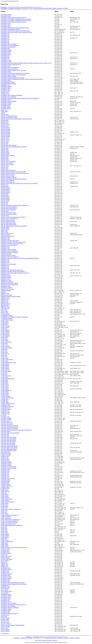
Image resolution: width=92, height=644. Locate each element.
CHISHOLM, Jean (5, 266)
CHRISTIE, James (5, 299)
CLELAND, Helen (5, 436)
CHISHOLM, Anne (5, 246)
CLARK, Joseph (4, 361)
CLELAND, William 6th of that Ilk (9, 449)
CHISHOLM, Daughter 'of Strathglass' (9, 252)
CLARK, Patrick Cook (6, 376)
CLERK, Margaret (5, 536)
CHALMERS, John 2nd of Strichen (9, 44)
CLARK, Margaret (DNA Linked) (8, 362)
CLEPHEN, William (5, 484)
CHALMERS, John (5, 48)
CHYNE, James (4, 311)
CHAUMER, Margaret (6, 109)
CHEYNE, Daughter (5, 128)
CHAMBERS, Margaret (6, 86)
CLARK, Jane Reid (5, 346)
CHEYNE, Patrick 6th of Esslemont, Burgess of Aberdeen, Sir (15, 205)
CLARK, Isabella (5, 340)
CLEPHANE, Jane (5, 473)
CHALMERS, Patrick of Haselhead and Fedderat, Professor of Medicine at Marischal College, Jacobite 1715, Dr (26, 63)
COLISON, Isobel (5, 621)
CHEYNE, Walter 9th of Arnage (8, 222)
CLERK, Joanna (4, 514)
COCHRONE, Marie (5, 587)
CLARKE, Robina (5, 402)
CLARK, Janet (4, 349)
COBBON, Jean (4, 566)
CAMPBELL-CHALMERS (14, 8)
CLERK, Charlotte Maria (6, 499)
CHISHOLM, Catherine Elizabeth (8, 249)
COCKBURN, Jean (5, 600)
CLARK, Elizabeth (5, 330)
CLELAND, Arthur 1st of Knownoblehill (10, 433)
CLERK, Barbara (5, 495)
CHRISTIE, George (5, 298)
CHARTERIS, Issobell (6, 100)
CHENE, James (4, 111)
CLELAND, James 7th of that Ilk (8, 442)
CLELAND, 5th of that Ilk (7, 424)
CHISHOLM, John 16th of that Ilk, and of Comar (12, 270)
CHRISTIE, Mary (5, 305)
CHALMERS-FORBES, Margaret (8, 84)
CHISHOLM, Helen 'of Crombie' (8, 255)
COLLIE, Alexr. (4, 628)
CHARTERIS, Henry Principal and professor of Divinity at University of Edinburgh (20, 98)
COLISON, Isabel (5, 619)
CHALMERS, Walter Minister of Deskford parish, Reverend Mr (15, 73)
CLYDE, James (4, 555)
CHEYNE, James (5, 166)
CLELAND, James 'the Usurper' (8, 443)
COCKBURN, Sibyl (5, 612)
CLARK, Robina (4, 383)
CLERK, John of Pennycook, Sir (8, 524)
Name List (55, 640)
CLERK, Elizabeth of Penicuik (8, 502)
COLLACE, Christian (6, 624)
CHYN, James (4, 310)
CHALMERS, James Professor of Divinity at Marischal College (15, 31)
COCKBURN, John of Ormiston (8, 606)
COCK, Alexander (5, 588)
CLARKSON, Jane (5, 411)
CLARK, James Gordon (6, 342)
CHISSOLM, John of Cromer (7, 289)
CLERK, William (5, 546)
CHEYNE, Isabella (5, 153)
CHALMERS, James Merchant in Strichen (10, 29)
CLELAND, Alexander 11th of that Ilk (9, 426)
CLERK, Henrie (4, 506)
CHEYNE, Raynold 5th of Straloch (9, 214)
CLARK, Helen (4, 337)
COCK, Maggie (4, 590)
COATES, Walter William (7, 559)
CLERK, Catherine (5, 497)
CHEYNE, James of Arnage (7, 163)
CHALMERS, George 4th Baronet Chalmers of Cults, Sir (14, 18)
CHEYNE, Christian (5, 125)
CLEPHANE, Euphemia (6, 465)
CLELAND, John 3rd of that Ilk (8, 445)
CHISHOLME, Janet (5, 286)
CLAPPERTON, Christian (7, 315)
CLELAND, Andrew (5, 431)
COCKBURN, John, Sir (6, 602)
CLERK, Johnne (4, 533)
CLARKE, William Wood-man (8, 404)
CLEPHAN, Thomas (5, 461)
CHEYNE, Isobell (5, 160)
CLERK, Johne (4, 530)
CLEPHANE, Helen (5, 470)
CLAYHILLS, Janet (5, 417)
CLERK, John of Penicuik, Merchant (9, 522)
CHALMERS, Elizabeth (6, 15)
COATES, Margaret (5, 558)
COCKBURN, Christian (6, 596)
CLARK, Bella (4, 324)
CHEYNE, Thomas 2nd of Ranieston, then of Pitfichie (13, 217)
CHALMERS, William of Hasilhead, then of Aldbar (12, 78)
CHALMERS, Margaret (6, 50)
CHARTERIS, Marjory (6, 104)
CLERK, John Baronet (6, 517)
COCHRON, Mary (5, 586)
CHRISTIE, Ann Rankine (6, 295)
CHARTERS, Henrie (5, 106)
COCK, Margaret (5, 593)
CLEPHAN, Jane (5, 458)
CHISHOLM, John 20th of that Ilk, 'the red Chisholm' (13, 271)
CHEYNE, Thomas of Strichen (8, 220)
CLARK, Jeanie (4, 352)
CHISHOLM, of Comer (6, 280)
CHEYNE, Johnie (5, 186)
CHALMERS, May (5, 57)
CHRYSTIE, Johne (5, 308)
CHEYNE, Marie (5, 194)
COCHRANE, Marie (5, 580)
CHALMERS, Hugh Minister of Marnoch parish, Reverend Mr (15, 28)
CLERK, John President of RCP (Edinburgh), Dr (12, 525)
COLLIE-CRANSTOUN (39, 8)
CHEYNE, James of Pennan (7, 164)
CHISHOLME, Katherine (6, 288)
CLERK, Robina (4, 544)
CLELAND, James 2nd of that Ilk (8, 440)
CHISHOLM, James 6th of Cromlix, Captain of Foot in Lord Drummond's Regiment (20, 258)
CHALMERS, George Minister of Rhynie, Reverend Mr (13, 22)
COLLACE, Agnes (5, 622)
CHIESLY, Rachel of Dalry (7, 233)
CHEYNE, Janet (4, 167)
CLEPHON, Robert (5, 487)
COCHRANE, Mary (5, 581)
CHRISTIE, (3, 292)
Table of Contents (42, 640)
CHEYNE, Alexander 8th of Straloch (9, 117)
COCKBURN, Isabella (6, 599)
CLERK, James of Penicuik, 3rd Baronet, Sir (11, 509)
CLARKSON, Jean (5, 414)
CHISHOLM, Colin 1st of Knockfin (9, 251)
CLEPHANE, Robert (5, 480)
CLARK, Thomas (5, 384)
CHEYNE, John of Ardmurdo (7, 180)
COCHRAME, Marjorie (6, 569)
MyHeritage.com (48, 642)
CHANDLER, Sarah (5, 91)
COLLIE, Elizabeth (5, 631)
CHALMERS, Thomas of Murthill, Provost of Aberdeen (13, 70)
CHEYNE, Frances (5, 138)
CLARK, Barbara (5, 323)
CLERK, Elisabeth (5, 500)
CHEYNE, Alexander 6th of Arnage (9, 116)
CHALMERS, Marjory (6, 53)
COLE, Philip (4, 616)
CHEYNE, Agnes (5, 114)
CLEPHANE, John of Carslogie (8, 478)
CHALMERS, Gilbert (6, 25)
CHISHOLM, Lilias (5, 274)
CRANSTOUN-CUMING (51, 8)
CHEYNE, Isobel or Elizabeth (8, 155)
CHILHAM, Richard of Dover (8, 236)
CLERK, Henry (4, 508)
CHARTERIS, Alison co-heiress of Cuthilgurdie (12, 95)
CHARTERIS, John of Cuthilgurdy (9, 101)
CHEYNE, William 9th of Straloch (9, 224)
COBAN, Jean (4, 562)
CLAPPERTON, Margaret (7, 318)
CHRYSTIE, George (5, 307)
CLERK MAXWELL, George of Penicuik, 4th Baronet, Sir (14, 547)
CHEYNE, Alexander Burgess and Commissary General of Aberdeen (16, 119)
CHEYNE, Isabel (5, 148)
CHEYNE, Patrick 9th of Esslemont (9, 208)
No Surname (3, 7)
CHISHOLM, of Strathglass (7, 282)
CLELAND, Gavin (5, 434)
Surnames (49, 640)
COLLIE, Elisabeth (5, 630)
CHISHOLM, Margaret (6, 276)
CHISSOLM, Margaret (6, 291)
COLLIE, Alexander (5, 627)
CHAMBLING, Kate (5, 89)
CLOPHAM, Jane (5, 550)
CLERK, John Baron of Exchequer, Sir (9, 515)
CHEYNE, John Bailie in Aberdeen (9, 177)
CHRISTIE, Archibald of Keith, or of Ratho (11, 296)
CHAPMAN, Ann (5, 92)
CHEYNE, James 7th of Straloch (8, 161)
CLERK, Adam (4, 490)
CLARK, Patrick (4, 377)
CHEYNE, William (5, 227)
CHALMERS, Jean (5, 35)
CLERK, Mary (4, 539)
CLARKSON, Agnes (5, 405)
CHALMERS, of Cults (6, 60)
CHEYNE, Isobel (5, 157)
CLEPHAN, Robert (5, 459)
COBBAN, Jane (4, 564)
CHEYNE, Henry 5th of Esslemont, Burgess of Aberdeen (14, 147)
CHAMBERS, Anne (5, 85)
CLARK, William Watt (6, 390)
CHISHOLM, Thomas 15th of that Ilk (9, 285)
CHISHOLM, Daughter (6, 254)
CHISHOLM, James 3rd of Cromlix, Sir (10, 257)
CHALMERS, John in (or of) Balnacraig (10, 45)
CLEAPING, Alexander (6, 418)
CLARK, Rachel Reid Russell (7, 379)
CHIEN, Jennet (4, 230)
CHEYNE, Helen (5, 142)
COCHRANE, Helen (5, 575)
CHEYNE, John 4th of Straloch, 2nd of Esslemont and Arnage (15, 173)
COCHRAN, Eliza (5, 571)
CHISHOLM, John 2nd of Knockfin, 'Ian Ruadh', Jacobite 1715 (15, 273)
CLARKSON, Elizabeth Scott (7, 406)
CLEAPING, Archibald (6, 420)
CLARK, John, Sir (5, 354)
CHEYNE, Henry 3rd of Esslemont (9, 145)
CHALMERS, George (6, 23)
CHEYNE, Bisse (4, 123)
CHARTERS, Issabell (6, 107)
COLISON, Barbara (5, 618)
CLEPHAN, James (5, 456)
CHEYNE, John (4, 185)
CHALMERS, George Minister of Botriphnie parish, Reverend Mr (16, 19)
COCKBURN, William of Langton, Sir (9, 613)
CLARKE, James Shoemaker (7, 398)
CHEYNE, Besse (5, 120)
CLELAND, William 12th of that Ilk (9, 448)
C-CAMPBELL (4, 8)
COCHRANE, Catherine (6, 574)
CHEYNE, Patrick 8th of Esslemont (9, 207)
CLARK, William (5, 392)
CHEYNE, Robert (5, 216)
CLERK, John (4, 527)
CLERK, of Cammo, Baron (7, 542)
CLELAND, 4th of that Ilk (7, 423)
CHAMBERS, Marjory (6, 88)
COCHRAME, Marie (6, 568)
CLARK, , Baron (5, 321)
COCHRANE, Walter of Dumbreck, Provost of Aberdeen (14, 584)
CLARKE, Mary (4, 401)
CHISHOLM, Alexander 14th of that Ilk (10, 241)
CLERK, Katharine (5, 534)
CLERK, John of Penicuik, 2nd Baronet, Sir (11, 519)
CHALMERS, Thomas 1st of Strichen (9, 69)
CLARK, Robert (4, 380)
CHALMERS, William (6, 81)
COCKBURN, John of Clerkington (9, 603)
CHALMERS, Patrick (6, 66)
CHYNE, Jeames (5, 313)
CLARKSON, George (6, 408)
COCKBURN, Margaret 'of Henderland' (10, 608)
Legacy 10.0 (39, 642)
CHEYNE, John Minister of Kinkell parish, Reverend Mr (14, 179)
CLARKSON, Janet (5, 412)
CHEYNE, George (5, 139)
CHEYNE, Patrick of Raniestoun (8, 210)
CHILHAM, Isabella (5, 235)
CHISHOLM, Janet (5, 260)
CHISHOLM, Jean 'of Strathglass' (8, 264)
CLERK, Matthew (5, 540)
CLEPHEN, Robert (5, 483)
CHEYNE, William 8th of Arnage (8, 223)
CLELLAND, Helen (5, 452)
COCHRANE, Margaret (6, 577)
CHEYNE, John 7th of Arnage (8, 176)
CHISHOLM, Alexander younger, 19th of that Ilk (12, 244)
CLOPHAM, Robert (5, 552)
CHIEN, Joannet (4, 232)
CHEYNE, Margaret (5, 188)
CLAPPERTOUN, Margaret (7, 320)
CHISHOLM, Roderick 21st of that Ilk (9, 283)
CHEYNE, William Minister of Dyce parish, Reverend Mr (14, 226)
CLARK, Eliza (4, 329)
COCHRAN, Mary (5, 572)
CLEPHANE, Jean (5, 477)
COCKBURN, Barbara (6, 594)
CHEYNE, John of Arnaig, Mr (8, 182)
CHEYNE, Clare (4, 126)
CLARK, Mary (4, 373)
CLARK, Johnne (4, 358)
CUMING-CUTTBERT (63, 8)
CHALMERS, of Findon (6, 62)
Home (36, 640)
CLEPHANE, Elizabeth (6, 464)
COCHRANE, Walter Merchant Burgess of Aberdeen (13, 583)
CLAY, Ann (3, 415)
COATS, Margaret (5, 561)
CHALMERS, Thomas (6, 72)
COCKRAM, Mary (5, 615)
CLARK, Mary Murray (6, 371)
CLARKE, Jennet (5, 399)
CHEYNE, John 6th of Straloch (8, 175)
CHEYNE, (3, 113)
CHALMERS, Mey (5, 59)
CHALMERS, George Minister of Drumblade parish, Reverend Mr (16, 20)
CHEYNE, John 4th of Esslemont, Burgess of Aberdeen (13, 172)
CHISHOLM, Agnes (5, 238)
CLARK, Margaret (5, 364)
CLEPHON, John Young (6, 486)
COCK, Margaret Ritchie (6, 591)
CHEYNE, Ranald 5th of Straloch (8, 213)
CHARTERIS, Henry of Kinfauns (8, 97)
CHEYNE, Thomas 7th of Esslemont (9, 219)
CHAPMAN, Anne (5, 94)
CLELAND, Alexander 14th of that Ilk (9, 427)
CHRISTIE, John (5, 302)
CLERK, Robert (4, 543)
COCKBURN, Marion (6, 610)
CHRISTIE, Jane (4, 301)
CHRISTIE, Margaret (6, 304)
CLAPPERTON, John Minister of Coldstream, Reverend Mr (14, 317)
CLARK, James (4, 343)
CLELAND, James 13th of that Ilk (8, 439)
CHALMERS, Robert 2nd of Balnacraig (10, 67)
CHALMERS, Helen (5, 26)
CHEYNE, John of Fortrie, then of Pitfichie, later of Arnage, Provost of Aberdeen (19, 183)
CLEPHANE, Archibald (6, 462)
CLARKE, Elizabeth (5, 396)
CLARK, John (4, 355)
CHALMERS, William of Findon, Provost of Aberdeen (13, 75)
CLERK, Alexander (5, 492)
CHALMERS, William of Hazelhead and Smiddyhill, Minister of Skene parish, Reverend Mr (22, 79)
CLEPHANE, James (5, 471)
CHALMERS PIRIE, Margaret (8, 82)
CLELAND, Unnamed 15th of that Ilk (9, 446)
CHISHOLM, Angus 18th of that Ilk (9, 245)
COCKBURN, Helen (5, 597)
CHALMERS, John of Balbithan (8, 47)
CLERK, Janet (4, 511)
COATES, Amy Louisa (6, 556)
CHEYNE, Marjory (5, 201)
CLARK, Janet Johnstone (6, 348)
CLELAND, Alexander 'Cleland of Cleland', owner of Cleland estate (16, 430)
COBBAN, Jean (4, 565)
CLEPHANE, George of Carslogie (8, 467)
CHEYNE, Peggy (5, 211)
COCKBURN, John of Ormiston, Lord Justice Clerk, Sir (13, 605)
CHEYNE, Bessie (5, 122)
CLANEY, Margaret (5, 314)
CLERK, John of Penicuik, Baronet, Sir (10, 521)
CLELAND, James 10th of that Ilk (8, 437)
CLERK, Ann (4, 493)
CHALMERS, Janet (5, 34)
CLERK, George (4, 503)
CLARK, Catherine (5, 326)
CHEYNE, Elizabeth (5, 131)
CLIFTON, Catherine (6, 549)
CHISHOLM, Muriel (5, 279)
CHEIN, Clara (4, 110)
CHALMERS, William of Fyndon (8, 76)
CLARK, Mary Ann (5, 370)
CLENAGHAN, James (6, 453)
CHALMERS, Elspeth (6, 16)
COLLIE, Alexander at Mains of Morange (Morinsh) (13, 625)
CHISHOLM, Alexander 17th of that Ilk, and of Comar (13, 242)
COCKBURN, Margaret (6, 609)
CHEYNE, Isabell (5, 151)
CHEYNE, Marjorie (5, 197)
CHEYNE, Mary (4, 202)
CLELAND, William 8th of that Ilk (9, 450)
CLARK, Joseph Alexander (7, 359)
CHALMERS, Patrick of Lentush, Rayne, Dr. (11, 64)
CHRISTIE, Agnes (5, 293)
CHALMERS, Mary (5, 56)
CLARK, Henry (4, 339)
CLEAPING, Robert (5, 421)
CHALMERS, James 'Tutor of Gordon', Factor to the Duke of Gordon (16, 32)
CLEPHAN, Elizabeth (6, 455)
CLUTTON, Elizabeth (6, 553)
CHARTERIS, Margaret (6, 103)
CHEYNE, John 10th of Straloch (8, 170)
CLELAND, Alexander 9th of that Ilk (9, 428)
